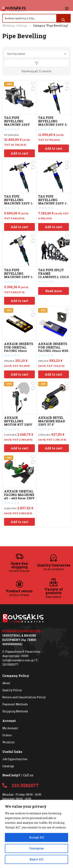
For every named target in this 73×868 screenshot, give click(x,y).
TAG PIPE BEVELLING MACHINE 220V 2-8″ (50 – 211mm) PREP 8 (53, 125)
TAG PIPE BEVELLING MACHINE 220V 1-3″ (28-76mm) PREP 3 (53, 203)
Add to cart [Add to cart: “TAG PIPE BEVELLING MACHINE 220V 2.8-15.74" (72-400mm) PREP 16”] (19, 153)
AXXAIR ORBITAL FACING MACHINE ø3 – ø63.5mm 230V (19, 495)
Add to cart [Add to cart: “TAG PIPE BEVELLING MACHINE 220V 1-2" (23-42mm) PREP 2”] (19, 301)
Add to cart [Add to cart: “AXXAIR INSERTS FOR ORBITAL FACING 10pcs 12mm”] (19, 374)
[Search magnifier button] (63, 20)
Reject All (36, 859)
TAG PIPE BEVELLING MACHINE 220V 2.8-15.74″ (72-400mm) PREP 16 (18, 125)
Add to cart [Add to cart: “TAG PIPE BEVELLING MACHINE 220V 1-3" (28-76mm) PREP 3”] (54, 227)
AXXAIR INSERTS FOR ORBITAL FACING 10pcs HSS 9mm (53, 349)
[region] (36, 834)
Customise (36, 848)
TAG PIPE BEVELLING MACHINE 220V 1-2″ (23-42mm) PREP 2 (19, 277)
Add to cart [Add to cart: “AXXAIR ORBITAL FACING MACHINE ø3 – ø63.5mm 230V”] (19, 522)
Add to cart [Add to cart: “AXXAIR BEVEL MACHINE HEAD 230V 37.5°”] (54, 448)
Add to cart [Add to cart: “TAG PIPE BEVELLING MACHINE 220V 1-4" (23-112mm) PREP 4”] (19, 227)
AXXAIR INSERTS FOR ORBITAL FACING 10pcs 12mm (19, 349)
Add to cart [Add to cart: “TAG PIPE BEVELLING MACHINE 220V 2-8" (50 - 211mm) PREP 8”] (54, 148)
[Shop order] (37, 54)
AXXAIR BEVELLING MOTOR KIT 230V (18, 421)
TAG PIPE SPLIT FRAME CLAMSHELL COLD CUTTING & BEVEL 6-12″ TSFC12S (54, 277)
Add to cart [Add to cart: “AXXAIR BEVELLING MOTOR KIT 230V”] (19, 448)
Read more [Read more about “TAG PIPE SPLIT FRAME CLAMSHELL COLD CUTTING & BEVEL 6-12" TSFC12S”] (54, 291)
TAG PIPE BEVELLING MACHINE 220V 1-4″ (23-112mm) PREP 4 (19, 203)
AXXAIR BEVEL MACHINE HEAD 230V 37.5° (52, 421)
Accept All (37, 837)
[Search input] (30, 18)
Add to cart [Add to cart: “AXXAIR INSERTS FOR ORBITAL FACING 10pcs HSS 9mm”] (54, 374)
